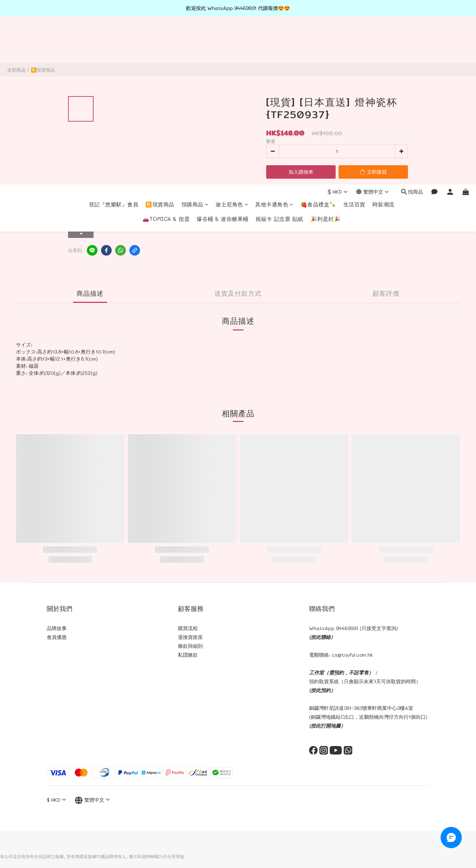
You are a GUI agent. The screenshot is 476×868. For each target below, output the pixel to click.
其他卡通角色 (274, 36)
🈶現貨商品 (160, 36)
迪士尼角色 (232, 36)
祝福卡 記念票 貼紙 (279, 50)
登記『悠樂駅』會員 (114, 36)
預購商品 (195, 36)
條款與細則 (190, 646)
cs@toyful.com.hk (352, 655)
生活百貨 (354, 36)
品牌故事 (57, 628)
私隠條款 (188, 655)
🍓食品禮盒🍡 (318, 36)
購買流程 (188, 628)
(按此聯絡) (321, 637)
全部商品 (16, 70)
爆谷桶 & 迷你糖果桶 (223, 50)
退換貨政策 (190, 637)
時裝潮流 (383, 36)
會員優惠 (57, 637)
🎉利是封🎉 (326, 50)
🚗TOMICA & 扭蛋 (166, 50)
